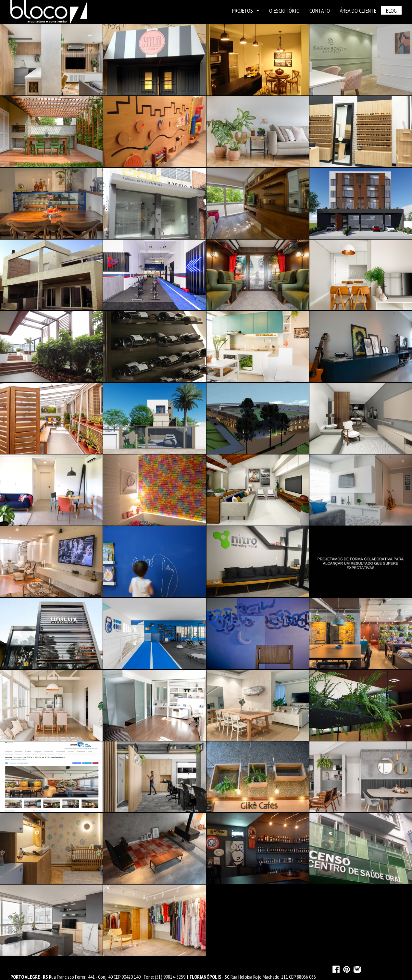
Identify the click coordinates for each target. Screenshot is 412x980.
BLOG (391, 11)
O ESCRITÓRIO (284, 11)
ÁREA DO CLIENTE (358, 11)
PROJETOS (246, 11)
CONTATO (320, 11)
